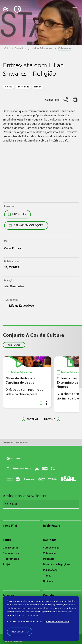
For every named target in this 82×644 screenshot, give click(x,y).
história (8, 87)
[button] (41, 403)
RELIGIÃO (38, 87)
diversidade (23, 87)
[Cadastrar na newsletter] (74, 504)
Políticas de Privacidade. (58, 622)
